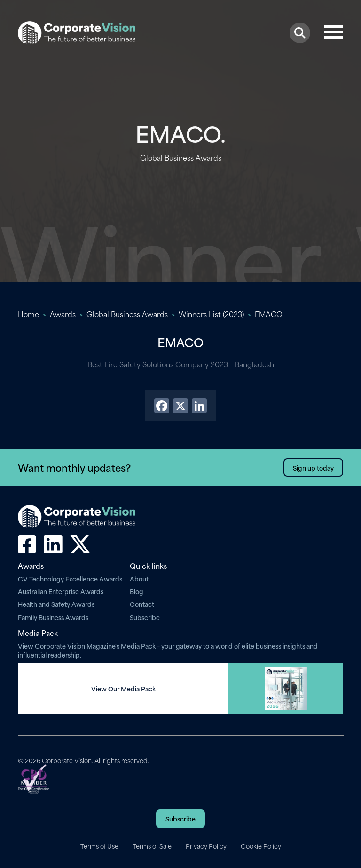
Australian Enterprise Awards (61, 591)
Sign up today (313, 468)
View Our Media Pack (123, 689)
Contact (142, 604)
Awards (63, 314)
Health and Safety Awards (56, 604)
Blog (137, 591)
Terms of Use (99, 846)
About (139, 578)
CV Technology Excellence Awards (70, 578)
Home (28, 314)
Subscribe (145, 617)
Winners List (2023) (211, 314)
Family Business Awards (53, 617)
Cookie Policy (261, 846)
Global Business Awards (127, 314)
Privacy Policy (206, 846)
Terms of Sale (152, 846)
